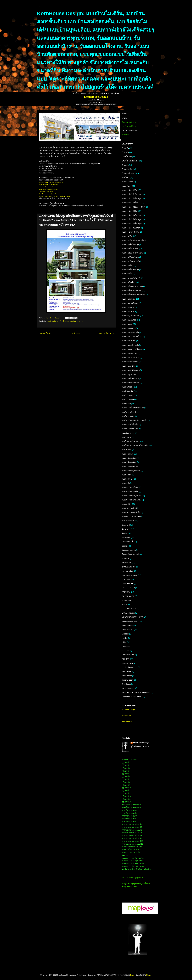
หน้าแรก (76, 333)
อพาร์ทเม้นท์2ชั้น (128, 567)
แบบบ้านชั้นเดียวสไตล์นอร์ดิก (133, 295)
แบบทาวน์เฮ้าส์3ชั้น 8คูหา (132, 224)
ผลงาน (125, 118)
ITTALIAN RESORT (130, 609)
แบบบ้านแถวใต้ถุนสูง (130, 303)
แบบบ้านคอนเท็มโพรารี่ (131, 278)
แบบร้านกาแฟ (127, 395)
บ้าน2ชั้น (125, 148)
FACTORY (126, 592)
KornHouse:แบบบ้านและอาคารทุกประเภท (38, 7)
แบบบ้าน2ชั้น (127, 236)
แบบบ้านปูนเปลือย (76, 321)
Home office (127, 600)
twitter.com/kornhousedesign (48, 189)
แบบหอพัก (126, 483)
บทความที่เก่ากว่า (106, 333)
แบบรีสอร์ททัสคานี (129, 412)
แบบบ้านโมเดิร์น (128, 366)
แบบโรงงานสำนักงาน (130, 441)
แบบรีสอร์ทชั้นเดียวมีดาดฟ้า (133, 408)
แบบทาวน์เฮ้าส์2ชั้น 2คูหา (132, 194)
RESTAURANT (128, 663)
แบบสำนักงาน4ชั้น (129, 462)
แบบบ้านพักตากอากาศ (131, 358)
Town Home (127, 672)
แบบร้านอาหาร (128, 399)
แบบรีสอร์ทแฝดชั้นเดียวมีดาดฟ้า (134, 420)
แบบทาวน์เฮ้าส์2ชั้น (130, 190)
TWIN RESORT (128, 688)
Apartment (126, 579)
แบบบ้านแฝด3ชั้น (129, 341)
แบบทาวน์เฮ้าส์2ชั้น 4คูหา (132, 198)
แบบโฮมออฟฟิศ (128, 521)
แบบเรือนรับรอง (128, 433)
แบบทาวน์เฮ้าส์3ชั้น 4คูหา (132, 219)
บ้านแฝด (125, 165)
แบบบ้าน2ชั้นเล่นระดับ (131, 261)
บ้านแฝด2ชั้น (127, 169)
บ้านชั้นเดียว (127, 157)
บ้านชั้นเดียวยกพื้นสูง (130, 161)
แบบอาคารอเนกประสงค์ (131, 517)
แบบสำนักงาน (127, 454)
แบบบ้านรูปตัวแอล (129, 374)
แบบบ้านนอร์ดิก (128, 312)
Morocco (125, 634)
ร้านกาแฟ (126, 525)
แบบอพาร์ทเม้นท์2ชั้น (130, 487)
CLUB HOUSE (128, 584)
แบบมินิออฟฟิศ (128, 391)
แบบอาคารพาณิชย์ (129, 508)
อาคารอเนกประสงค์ (130, 575)
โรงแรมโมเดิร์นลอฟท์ (130, 554)
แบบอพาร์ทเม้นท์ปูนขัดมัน (132, 496)
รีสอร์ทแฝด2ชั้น (128, 542)
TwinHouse (126, 684)
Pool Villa (126, 651)
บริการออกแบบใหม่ (129, 131)
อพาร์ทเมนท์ (127, 563)
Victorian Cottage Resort (132, 697)
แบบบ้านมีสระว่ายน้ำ (130, 362)
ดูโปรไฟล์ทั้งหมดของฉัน (140, 746)
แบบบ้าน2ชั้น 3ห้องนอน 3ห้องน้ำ (135, 240)
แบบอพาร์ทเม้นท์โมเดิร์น (131, 500)
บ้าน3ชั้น (125, 152)
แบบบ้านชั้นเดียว (128, 282)
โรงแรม (125, 546)
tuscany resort (127, 680)
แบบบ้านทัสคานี (128, 307)
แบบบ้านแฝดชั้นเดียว (130, 353)
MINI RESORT (128, 630)
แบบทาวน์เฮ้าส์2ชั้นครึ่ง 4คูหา (133, 207)
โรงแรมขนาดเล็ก (129, 550)
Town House (127, 676)
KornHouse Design (141, 743)
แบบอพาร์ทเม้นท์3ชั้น (130, 492)
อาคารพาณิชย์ (128, 571)
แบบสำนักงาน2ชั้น (129, 458)
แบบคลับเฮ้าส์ (127, 186)
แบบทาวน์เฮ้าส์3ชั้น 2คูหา (132, 215)
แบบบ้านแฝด (127, 324)
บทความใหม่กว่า (46, 333)
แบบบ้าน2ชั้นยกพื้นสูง (130, 257)
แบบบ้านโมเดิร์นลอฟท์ (131, 370)
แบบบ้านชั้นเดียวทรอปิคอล (132, 286)
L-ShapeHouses (128, 613)
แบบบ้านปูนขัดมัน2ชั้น (131, 316)
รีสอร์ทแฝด (126, 538)
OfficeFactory (127, 646)
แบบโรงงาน (127, 437)
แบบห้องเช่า (127, 475)
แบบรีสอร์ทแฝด (128, 416)
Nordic (124, 638)
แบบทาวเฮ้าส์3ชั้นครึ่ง (130, 232)
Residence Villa (128, 655)
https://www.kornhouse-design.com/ (51, 182)
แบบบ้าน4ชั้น (127, 274)
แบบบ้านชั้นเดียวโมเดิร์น (132, 291)
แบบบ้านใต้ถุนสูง (63, 321)
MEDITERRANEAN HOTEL (133, 617)
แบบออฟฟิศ (126, 504)
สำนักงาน (126, 559)
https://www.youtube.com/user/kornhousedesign (55, 196)
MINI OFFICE (127, 625)
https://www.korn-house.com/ (49, 184)
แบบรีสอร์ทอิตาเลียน (130, 429)
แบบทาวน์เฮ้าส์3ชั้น (130, 211)
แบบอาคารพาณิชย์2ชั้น (131, 512)
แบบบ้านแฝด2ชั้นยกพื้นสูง (132, 337)
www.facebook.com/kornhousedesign (51, 187)
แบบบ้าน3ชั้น (51, 321)
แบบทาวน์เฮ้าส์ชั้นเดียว (131, 228)
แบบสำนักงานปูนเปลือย (131, 471)
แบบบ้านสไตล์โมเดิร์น (131, 383)
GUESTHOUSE (128, 596)
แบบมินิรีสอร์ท (127, 387)
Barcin (133, 975)
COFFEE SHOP (128, 588)
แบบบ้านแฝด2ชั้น (129, 328)
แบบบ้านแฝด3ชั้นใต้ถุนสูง (132, 349)
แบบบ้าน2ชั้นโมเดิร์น (130, 249)
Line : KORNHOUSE (46, 192)
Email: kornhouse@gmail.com (49, 194)
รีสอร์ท (125, 533)
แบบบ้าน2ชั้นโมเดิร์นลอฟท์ (132, 253)
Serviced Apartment (130, 667)
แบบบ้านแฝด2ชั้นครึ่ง (130, 332)
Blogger (149, 975)
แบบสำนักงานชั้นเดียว (131, 466)
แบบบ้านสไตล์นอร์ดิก (130, 378)
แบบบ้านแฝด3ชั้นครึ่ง (130, 345)
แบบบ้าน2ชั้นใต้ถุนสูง (130, 245)
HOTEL (125, 604)
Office (124, 642)
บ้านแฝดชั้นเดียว (128, 173)
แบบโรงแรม (127, 450)
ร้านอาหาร (126, 529)
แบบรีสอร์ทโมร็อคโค (130, 425)
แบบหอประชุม (127, 479)
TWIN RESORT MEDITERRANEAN (136, 692)
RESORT (126, 659)
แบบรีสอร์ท (126, 404)
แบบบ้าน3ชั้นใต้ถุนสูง (130, 270)
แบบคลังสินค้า (127, 182)
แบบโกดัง (126, 178)
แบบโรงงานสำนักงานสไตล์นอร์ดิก (135, 445)
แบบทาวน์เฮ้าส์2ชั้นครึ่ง (131, 203)
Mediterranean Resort (130, 621)
